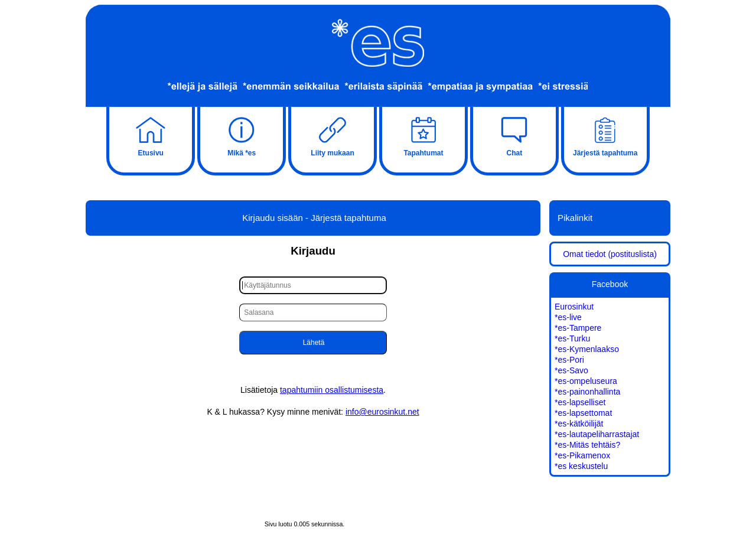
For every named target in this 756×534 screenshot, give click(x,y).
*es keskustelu (581, 466)
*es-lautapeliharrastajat (597, 434)
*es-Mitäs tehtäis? (587, 445)
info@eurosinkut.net (382, 412)
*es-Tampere (578, 328)
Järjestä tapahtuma (605, 135)
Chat (514, 135)
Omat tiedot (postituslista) (610, 254)
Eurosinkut (574, 307)
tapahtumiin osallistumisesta (332, 390)
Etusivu (151, 135)
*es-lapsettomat (583, 413)
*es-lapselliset (580, 402)
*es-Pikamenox (582, 455)
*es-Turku (572, 338)
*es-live (568, 317)
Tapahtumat (423, 135)
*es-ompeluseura (586, 381)
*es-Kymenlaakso (587, 349)
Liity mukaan (333, 135)
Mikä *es (242, 135)
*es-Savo (571, 370)
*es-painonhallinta (587, 392)
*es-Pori (569, 360)
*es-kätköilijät (579, 424)
